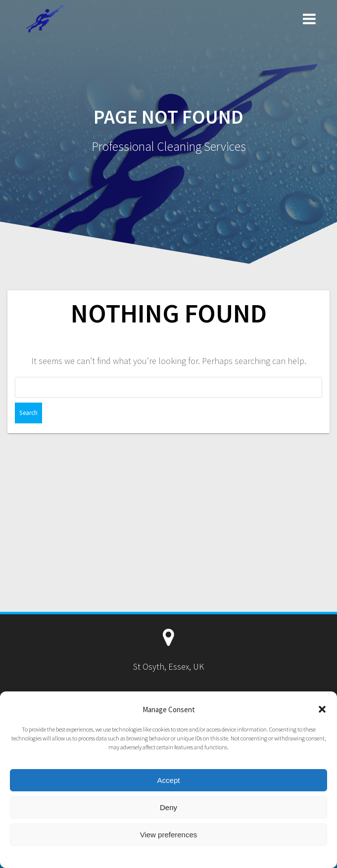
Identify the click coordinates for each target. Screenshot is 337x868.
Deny (168, 807)
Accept (169, 780)
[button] (322, 709)
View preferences (169, 835)
